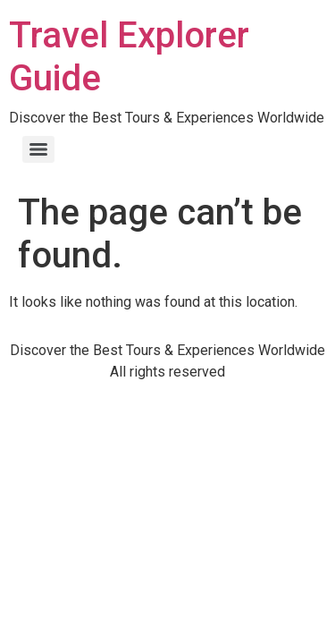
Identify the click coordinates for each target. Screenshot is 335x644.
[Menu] (38, 149)
